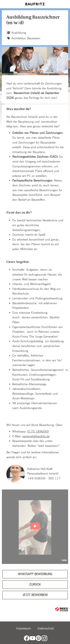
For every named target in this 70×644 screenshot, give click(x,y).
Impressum (24, 628)
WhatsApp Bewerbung (35, 574)
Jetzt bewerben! (35, 595)
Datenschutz (46, 628)
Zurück (35, 585)
